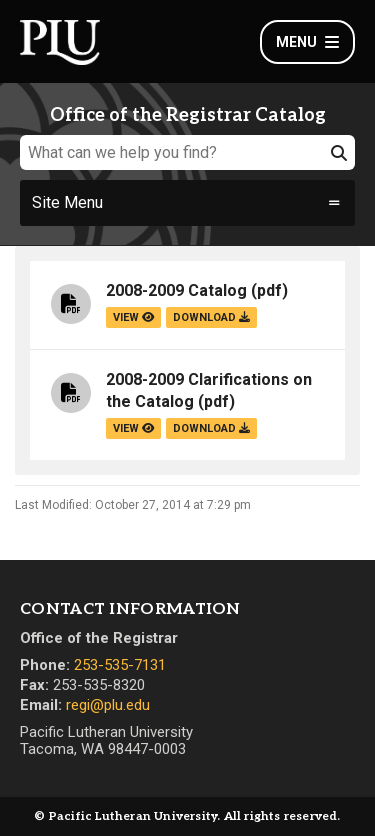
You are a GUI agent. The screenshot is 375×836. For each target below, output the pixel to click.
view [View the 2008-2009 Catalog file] (133, 317)
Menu (307, 42)
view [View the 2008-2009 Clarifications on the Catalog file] (133, 428)
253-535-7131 (120, 665)
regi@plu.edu (108, 705)
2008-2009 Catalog (176, 290)
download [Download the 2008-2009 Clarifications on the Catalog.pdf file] (211, 428)
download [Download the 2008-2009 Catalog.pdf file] (211, 317)
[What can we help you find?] (187, 152)
